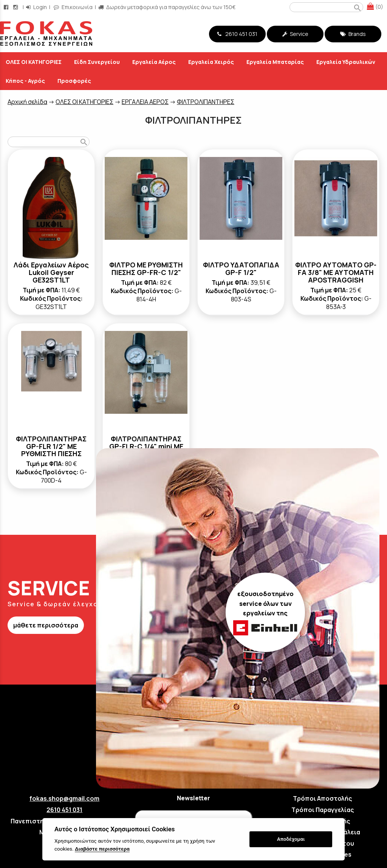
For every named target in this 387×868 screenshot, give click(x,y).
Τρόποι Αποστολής (322, 798)
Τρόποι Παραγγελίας (323, 810)
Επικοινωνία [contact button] (73, 7)
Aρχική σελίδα (27, 102)
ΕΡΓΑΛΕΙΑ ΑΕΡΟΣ (145, 102)
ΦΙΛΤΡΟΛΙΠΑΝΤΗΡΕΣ (206, 102)
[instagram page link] (16, 7)
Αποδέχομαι (291, 839)
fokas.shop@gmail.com (64, 798)
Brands (353, 34)
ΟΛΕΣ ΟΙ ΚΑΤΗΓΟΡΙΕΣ (84, 102)
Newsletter (193, 798)
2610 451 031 (237, 34)
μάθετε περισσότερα (46, 625)
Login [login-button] (36, 7)
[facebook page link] (7, 7)
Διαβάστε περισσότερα (102, 849)
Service (295, 34)
